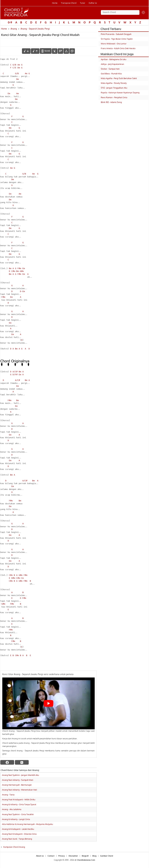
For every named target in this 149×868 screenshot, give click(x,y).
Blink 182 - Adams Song (111, 102)
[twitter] (22, 762)
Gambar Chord (107, 856)
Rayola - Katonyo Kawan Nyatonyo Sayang (120, 93)
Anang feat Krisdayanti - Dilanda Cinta (19, 834)
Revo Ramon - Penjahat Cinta (114, 97)
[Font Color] (72, 51)
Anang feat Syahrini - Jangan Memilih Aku (20, 775)
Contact (51, 856)
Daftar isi (93, 3)
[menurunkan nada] (26, 51)
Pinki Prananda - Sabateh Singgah (116, 34)
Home (55, 3)
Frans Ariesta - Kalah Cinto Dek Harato (118, 48)
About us (40, 856)
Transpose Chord (69, 3)
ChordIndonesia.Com (86, 860)
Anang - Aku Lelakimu (12, 809)
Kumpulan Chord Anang (14, 847)
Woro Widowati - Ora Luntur (114, 44)
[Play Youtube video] (48, 703)
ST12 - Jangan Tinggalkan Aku (114, 88)
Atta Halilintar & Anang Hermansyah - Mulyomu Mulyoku (27, 824)
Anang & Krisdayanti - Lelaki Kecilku (18, 829)
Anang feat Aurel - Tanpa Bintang (17, 839)
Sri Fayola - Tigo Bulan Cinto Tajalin (117, 39)
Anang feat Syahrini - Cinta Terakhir (18, 814)
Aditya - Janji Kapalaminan (112, 64)
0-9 (10, 22)
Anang (14, 29)
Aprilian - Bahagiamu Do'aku (114, 59)
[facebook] (7, 762)
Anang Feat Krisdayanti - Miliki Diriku (19, 800)
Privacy (62, 856)
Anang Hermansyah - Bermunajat (17, 785)
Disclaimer (73, 856)
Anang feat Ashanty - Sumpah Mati (18, 780)
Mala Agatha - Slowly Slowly (114, 83)
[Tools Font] (66, 51)
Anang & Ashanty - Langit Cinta (16, 819)
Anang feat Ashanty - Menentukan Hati (19, 790)
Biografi (85, 856)
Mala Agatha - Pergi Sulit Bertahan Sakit (119, 78)
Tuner (83, 3)
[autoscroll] (46, 51)
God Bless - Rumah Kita (111, 74)
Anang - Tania (8, 795)
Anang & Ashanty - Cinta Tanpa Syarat (19, 804)
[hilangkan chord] (55, 51)
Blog (94, 856)
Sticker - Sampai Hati (110, 69)
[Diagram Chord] (60, 51)
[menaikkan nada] (35, 51)
